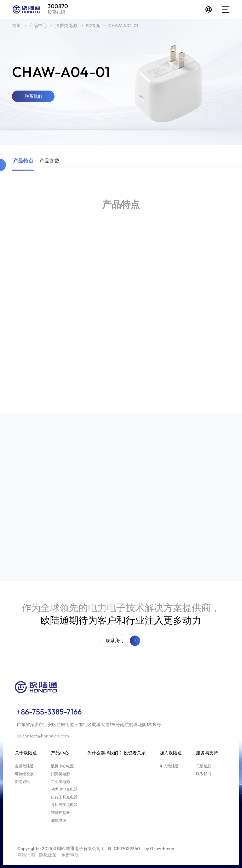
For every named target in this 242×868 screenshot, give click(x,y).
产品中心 (38, 27)
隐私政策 (48, 855)
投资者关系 (135, 753)
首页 (16, 27)
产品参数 (49, 174)
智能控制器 (60, 812)
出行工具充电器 (64, 797)
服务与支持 (207, 755)
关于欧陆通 (26, 755)
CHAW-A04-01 (123, 27)
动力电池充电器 (64, 789)
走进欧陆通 (24, 766)
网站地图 (26, 855)
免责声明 (70, 855)
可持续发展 (24, 774)
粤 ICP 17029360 (124, 848)
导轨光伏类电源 (64, 805)
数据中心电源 (62, 766)
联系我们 (204, 774)
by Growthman (159, 848)
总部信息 (204, 766)
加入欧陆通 (171, 755)
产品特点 (23, 174)
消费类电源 (66, 27)
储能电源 (59, 820)
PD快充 (93, 27)
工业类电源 (60, 782)
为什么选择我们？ (105, 753)
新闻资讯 (22, 782)
